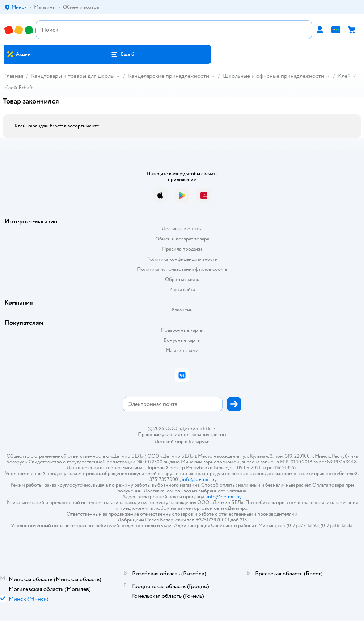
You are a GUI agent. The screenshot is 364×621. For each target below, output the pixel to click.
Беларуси (199, 442)
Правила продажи (182, 249)
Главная (14, 76)
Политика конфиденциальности (182, 259)
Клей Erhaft (19, 88)
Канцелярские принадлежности (169, 76)
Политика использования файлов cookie (182, 269)
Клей (344, 76)
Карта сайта (182, 289)
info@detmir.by (199, 479)
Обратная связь (182, 279)
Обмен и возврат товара (182, 239)
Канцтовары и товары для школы (73, 76)
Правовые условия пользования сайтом (182, 435)
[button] (122, 54)
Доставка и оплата (182, 229)
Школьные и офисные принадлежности (274, 76)
